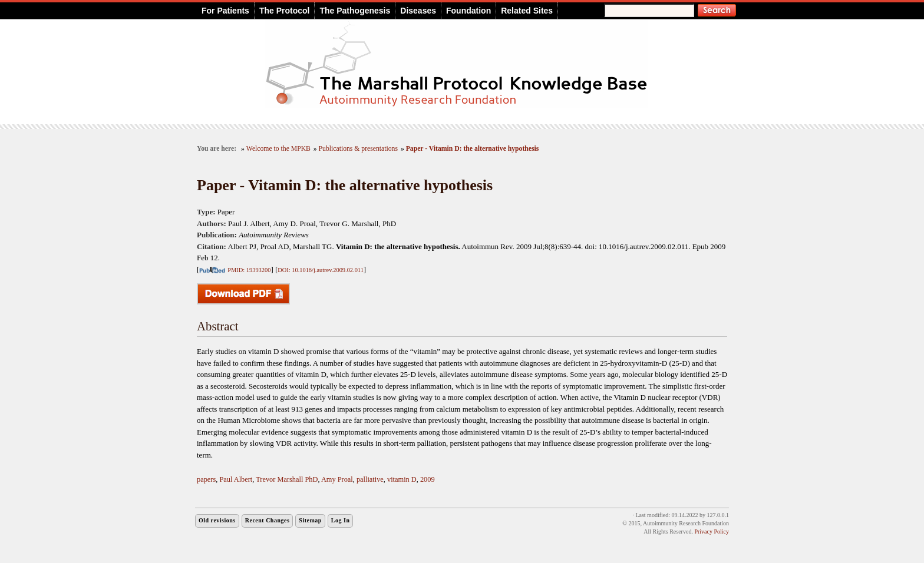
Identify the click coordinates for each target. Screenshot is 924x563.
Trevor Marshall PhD (287, 479)
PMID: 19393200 (249, 270)
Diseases (418, 11)
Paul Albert (236, 479)
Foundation (468, 11)
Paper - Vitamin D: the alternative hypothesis (473, 149)
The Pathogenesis (355, 11)
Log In (341, 520)
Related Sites (527, 11)
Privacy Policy (712, 531)
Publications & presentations (358, 149)
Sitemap (310, 520)
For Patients (225, 11)
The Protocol (285, 11)
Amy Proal (337, 479)
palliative (370, 479)
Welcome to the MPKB (278, 149)
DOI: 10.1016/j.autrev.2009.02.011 (321, 270)
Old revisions (217, 520)
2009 (428, 479)
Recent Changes (268, 520)
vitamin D (402, 479)
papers (206, 479)
